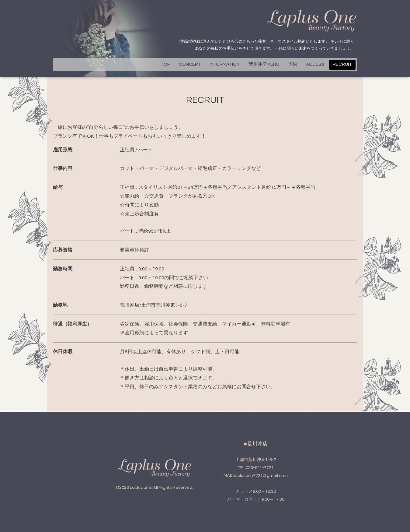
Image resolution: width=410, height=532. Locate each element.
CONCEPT (190, 64)
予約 (293, 64)
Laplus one (141, 487)
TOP (165, 64)
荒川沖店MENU (264, 64)
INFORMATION (225, 64)
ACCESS (315, 64)
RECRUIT (342, 64)
